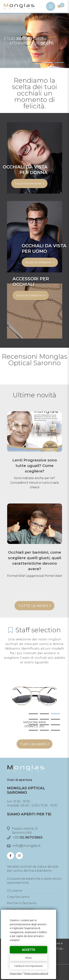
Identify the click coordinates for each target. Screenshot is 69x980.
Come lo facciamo (21, 909)
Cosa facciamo (18, 897)
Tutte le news (33, 606)
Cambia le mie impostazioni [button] (28, 966)
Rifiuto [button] (29, 958)
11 (44, 730)
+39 (28, 837)
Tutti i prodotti (33, 744)
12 (55, 730)
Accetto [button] (28, 950)
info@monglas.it (26, 846)
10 (33, 730)
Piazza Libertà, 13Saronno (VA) (22, 830)
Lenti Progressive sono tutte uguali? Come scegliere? (35, 466)
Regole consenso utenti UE (36, 973)
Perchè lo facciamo (22, 903)
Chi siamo (15, 891)
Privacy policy (16, 973)
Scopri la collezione (28, 184)
